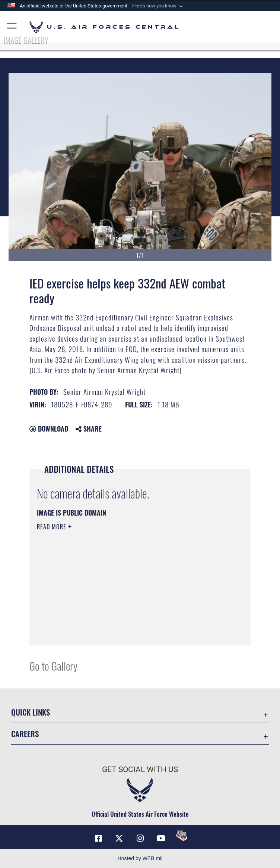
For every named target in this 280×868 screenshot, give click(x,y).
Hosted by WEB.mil (140, 858)
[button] (158, 6)
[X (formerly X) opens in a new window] (119, 838)
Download (49, 429)
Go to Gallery (53, 666)
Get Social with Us (140, 769)
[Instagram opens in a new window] (140, 838)
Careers (25, 734)
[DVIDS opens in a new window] (182, 836)
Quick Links (31, 712)
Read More (52, 527)
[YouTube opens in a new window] (161, 838)
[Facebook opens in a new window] (98, 838)
